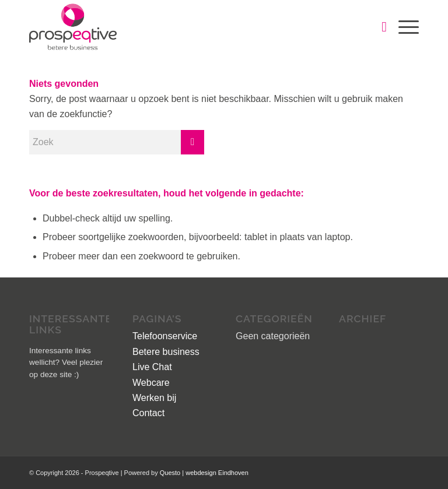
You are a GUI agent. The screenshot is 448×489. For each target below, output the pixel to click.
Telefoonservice (165, 336)
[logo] (73, 27)
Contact (148, 413)
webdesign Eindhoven (217, 473)
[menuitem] (378, 27)
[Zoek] (378, 27)
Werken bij (154, 398)
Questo (171, 473)
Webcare (151, 383)
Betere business (166, 352)
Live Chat (152, 367)
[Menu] (403, 27)
